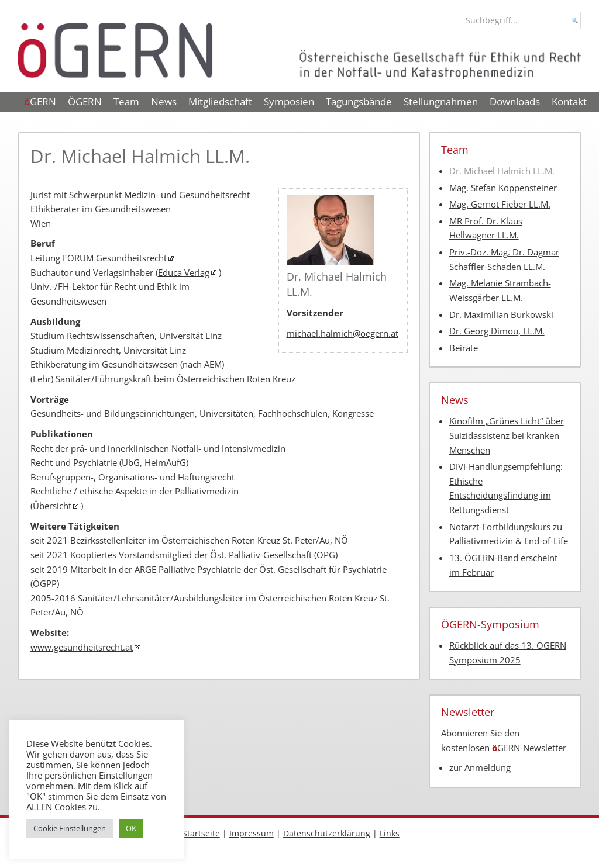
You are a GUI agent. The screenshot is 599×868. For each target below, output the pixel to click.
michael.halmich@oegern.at (342, 333)
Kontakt (569, 101)
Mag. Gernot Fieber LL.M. (500, 204)
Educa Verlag (184, 273)
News (164, 101)
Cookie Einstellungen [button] (70, 828)
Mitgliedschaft (220, 101)
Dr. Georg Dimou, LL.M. (497, 331)
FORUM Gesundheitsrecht (115, 258)
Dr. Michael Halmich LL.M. (502, 171)
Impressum (252, 833)
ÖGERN (85, 101)
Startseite (201, 833)
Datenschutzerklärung (327, 833)
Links (390, 833)
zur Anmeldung (480, 768)
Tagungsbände (359, 101)
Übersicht (52, 506)
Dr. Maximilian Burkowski (501, 315)
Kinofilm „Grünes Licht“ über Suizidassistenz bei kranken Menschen (507, 435)
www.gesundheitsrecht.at (82, 647)
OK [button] (131, 828)
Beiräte (464, 348)
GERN (40, 101)
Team (126, 101)
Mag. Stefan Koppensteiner (503, 188)
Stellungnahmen (441, 101)
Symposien (289, 101)
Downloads (515, 101)
